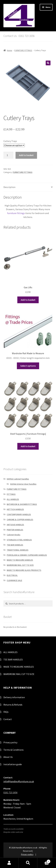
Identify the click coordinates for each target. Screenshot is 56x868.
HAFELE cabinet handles (18, 479)
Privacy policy (10, 742)
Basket (44, 861)
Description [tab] (9, 187)
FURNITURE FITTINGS (23, 50)
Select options (28, 366)
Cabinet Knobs (14, 535)
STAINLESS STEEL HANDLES (19, 540)
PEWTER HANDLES (15, 530)
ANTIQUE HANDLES (15, 525)
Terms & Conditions (14, 750)
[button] (48, 63)
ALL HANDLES (13, 499)
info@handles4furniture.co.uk (19, 781)
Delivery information (14, 697)
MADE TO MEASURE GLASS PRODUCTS (24, 570)
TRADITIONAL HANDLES (18, 550)
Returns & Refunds (13, 705)
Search (28, 863)
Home (9, 50)
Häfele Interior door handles (23, 484)
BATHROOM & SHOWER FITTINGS (22, 504)
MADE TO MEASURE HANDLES (20, 560)
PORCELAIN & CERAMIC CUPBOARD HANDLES (27, 555)
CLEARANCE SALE (14, 580)
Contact (8, 719)
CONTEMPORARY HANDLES (19, 514)
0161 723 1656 (10, 792)
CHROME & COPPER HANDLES (20, 520)
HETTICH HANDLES (15, 509)
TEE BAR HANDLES (15, 545)
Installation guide (13, 764)
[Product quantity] (9, 155)
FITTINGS (11, 494)
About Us (8, 757)
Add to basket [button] (28, 300)
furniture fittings (16, 213)
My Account (9, 863)
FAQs (6, 712)
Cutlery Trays (10, 141)
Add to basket (26, 155)
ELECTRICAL (12, 575)
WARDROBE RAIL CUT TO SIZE (20, 565)
